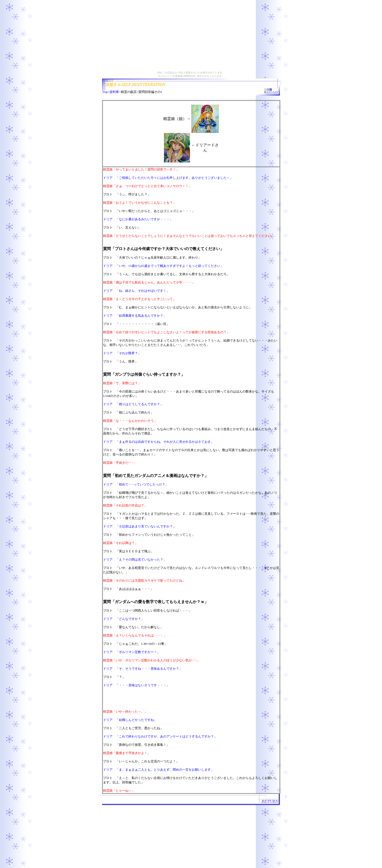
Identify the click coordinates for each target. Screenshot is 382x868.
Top (105, 92)
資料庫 (114, 92)
